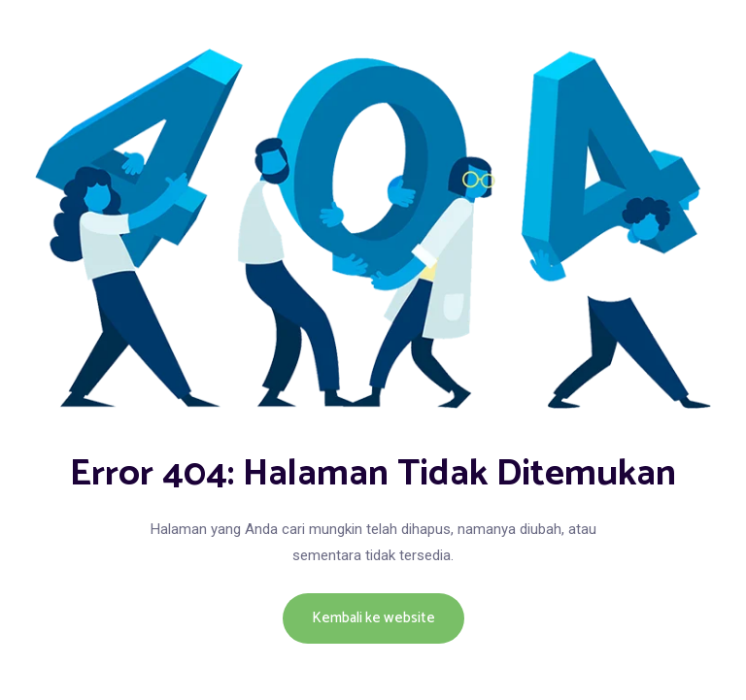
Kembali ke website (373, 618)
